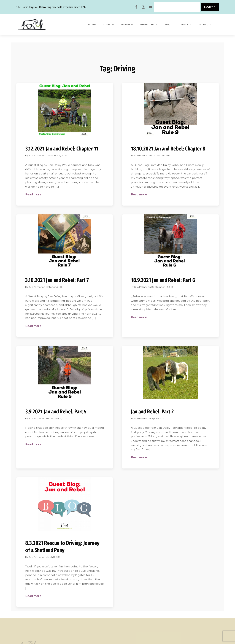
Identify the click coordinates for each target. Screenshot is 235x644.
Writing (205, 25)
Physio (127, 25)
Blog (168, 25)
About (108, 25)
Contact (185, 25)
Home (92, 25)
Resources (149, 25)
